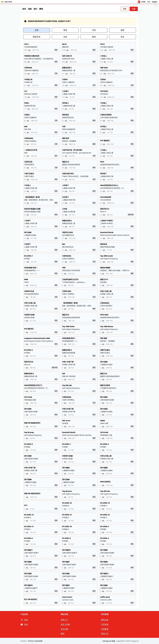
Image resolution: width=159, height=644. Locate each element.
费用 (41, 9)
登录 (125, 9)
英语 (65, 30)
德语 (123, 30)
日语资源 (105, 624)
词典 (30, 9)
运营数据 (105, 629)
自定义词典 (65, 624)
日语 (94, 30)
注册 (134, 9)
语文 (123, 37)
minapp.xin (134, 641)
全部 (37, 30)
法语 (65, 37)
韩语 (94, 37)
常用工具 (105, 634)
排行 (35, 9)
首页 (24, 9)
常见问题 (64, 629)
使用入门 (64, 620)
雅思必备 (105, 620)
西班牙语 (37, 37)
